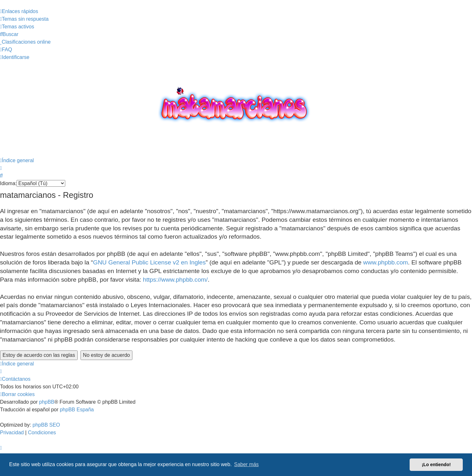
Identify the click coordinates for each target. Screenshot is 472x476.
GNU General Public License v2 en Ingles (149, 262)
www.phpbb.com (386, 262)
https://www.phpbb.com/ (175, 280)
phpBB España (77, 410)
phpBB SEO (46, 425)
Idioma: (8, 183)
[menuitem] (24, 19)
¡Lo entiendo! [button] (436, 465)
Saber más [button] (247, 464)
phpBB (47, 402)
